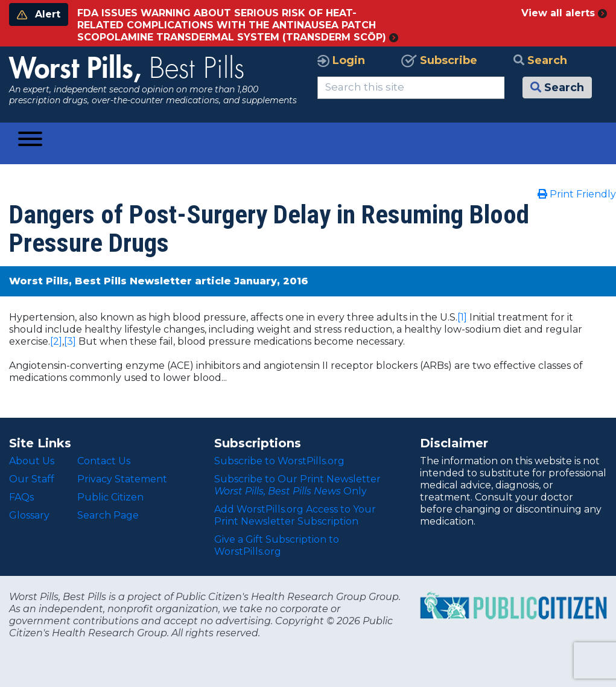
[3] (70, 341)
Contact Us (104, 461)
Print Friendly (577, 194)
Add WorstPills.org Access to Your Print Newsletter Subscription (295, 515)
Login (341, 60)
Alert (39, 14)
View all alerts (564, 13)
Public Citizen (110, 497)
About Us (32, 461)
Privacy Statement (122, 479)
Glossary (29, 515)
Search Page (108, 515)
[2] (56, 341)
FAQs (21, 497)
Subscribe (439, 60)
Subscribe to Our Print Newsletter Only (297, 485)
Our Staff (32, 479)
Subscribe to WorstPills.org (279, 461)
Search (540, 60)
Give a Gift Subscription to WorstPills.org (277, 545)
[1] (462, 317)
